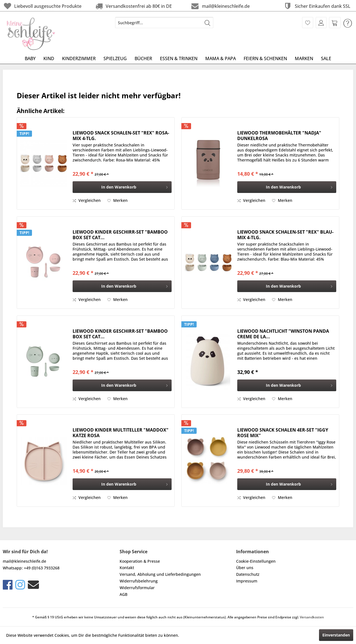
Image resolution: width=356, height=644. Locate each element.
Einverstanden (336, 635)
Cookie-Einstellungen (256, 561)
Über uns (245, 568)
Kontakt (127, 568)
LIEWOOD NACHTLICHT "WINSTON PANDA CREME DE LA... (283, 334)
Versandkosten (312, 617)
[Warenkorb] (335, 23)
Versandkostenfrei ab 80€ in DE (133, 6)
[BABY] (30, 58)
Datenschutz (248, 574)
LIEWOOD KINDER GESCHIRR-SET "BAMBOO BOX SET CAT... (120, 235)
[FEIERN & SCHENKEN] (265, 58)
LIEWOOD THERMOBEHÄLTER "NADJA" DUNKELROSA (279, 136)
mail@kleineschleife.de (220, 6)
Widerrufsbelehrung (139, 581)
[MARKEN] (304, 58)
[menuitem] (164, 23)
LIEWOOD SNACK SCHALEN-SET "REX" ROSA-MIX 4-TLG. (121, 136)
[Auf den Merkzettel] (118, 200)
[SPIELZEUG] (115, 58)
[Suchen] (207, 23)
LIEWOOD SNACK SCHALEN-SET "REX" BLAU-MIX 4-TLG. (285, 235)
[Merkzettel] (308, 23)
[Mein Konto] (321, 23)
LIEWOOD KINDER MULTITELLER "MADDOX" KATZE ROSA (121, 433)
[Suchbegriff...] (164, 23)
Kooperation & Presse (140, 561)
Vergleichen (87, 200)
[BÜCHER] (143, 58)
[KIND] (49, 58)
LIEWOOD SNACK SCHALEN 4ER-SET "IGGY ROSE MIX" (283, 433)
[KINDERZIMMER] (79, 58)
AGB (123, 594)
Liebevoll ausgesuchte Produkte (42, 6)
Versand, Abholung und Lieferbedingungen (160, 574)
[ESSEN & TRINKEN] (179, 58)
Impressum (247, 581)
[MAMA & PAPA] (221, 58)
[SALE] (326, 58)
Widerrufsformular (137, 588)
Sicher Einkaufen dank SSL (317, 6)
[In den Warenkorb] (122, 187)
